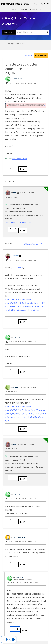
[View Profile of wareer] (16, 387)
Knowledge (14, 9)
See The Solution (19, 159)
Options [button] (27, 56)
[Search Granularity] (9, 32)
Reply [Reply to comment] (23, 231)
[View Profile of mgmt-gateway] (19, 537)
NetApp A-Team (36, 9)
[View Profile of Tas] (14, 193)
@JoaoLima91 (17, 268)
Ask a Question (41, 55)
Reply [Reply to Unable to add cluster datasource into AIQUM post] (23, 169)
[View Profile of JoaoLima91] (18, 79)
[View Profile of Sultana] (16, 256)
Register (37, 4)
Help (48, 4)
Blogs (24, 9)
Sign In (43, 4)
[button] (41, 64)
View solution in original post (18, 222)
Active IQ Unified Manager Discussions (16, 43)
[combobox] (33, 32)
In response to (22, 579)
